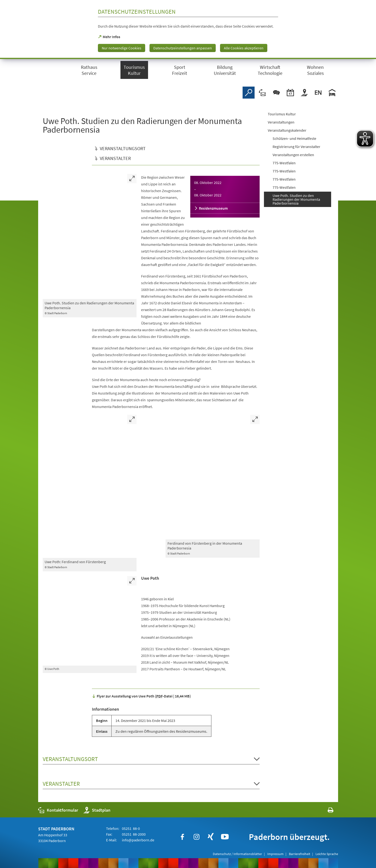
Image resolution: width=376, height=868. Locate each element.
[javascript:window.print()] (326, 811)
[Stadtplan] (304, 93)
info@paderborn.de (138, 840)
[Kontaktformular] (263, 93)
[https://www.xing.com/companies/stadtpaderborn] (211, 837)
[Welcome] (318, 93)
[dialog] (188, 30)
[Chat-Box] (276, 93)
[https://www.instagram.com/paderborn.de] (197, 837)
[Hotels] (332, 93)
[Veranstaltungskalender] (290, 93)
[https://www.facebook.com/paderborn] (182, 837)
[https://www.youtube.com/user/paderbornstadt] (225, 837)
